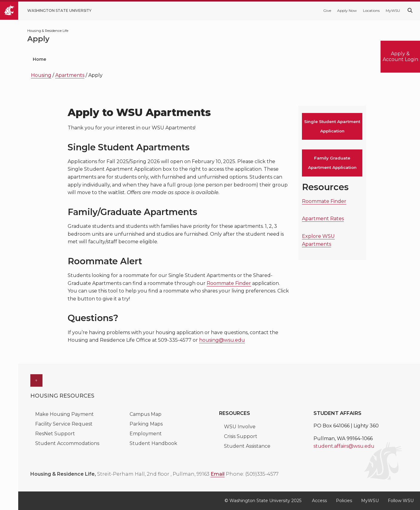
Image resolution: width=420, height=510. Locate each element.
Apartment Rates (323, 219)
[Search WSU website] (410, 10)
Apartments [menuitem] (267, 59)
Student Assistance (247, 446)
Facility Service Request (64, 424)
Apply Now (347, 10)
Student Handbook (153, 443)
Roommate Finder (229, 283)
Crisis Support (241, 436)
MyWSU (393, 10)
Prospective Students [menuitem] (90, 59)
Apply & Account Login (400, 56)
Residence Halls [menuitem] (214, 59)
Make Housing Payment (65, 414)
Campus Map (146, 414)
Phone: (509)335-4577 (252, 474)
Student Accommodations (68, 443)
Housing (41, 75)
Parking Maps (146, 424)
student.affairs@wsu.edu (344, 446)
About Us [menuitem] (313, 59)
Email (218, 474)
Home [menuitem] (39, 59)
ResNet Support (55, 434)
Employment (146, 434)
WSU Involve (240, 427)
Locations (371, 10)
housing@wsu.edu (222, 340)
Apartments (70, 75)
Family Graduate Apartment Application (332, 163)
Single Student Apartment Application (332, 126)
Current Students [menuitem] (155, 59)
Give (327, 10)
